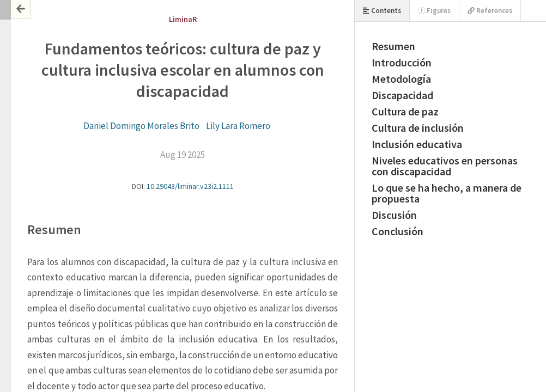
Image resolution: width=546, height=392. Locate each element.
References (490, 11)
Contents (382, 11)
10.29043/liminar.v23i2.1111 (190, 186)
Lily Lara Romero (238, 126)
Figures (434, 11)
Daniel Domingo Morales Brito (141, 126)
